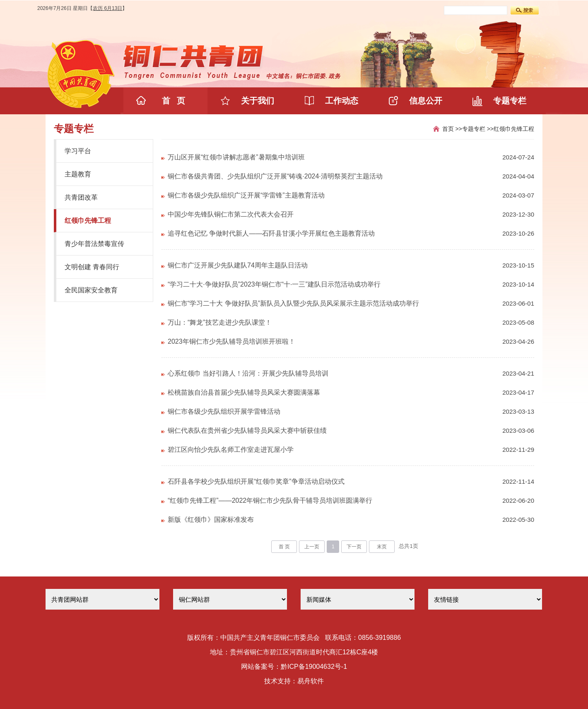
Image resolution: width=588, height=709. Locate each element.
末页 (382, 547)
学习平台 (78, 151)
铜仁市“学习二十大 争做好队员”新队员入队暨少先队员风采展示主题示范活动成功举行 (293, 303)
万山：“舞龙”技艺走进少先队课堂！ (220, 322)
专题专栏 (510, 101)
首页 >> (452, 129)
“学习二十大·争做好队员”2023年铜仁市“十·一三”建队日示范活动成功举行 (274, 284)
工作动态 (342, 101)
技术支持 (277, 681)
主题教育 (78, 174)
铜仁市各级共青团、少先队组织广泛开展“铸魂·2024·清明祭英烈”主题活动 (275, 176)
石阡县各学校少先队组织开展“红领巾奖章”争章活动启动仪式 (256, 481)
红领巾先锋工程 (88, 221)
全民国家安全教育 (91, 290)
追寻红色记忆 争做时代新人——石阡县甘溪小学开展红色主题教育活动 (271, 233)
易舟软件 (311, 681)
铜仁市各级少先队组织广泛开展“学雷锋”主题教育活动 (246, 195)
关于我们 (258, 101)
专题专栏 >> (478, 129)
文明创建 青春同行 (92, 267)
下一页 (354, 547)
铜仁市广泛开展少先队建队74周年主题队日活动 (238, 265)
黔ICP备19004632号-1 (314, 667)
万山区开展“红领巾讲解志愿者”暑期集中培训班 (236, 157)
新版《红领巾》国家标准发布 (211, 520)
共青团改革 (81, 197)
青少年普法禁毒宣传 (94, 244)
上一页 (312, 547)
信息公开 (426, 101)
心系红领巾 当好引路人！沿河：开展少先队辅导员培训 (248, 373)
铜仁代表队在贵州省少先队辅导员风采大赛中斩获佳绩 (247, 430)
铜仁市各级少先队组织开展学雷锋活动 (224, 411)
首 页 (174, 101)
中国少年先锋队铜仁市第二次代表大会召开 (231, 214)
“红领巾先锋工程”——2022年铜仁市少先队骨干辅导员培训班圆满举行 (270, 500)
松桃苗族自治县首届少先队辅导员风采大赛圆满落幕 (244, 392)
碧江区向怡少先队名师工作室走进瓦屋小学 (231, 450)
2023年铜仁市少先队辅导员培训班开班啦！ (231, 341)
